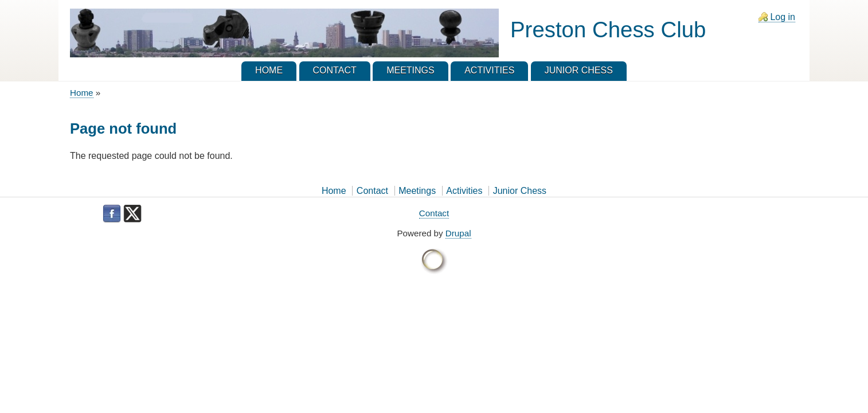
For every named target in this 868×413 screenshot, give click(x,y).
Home (82, 93)
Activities (464, 191)
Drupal (458, 233)
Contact (372, 191)
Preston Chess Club (608, 30)
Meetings (417, 191)
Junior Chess (520, 191)
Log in (783, 17)
